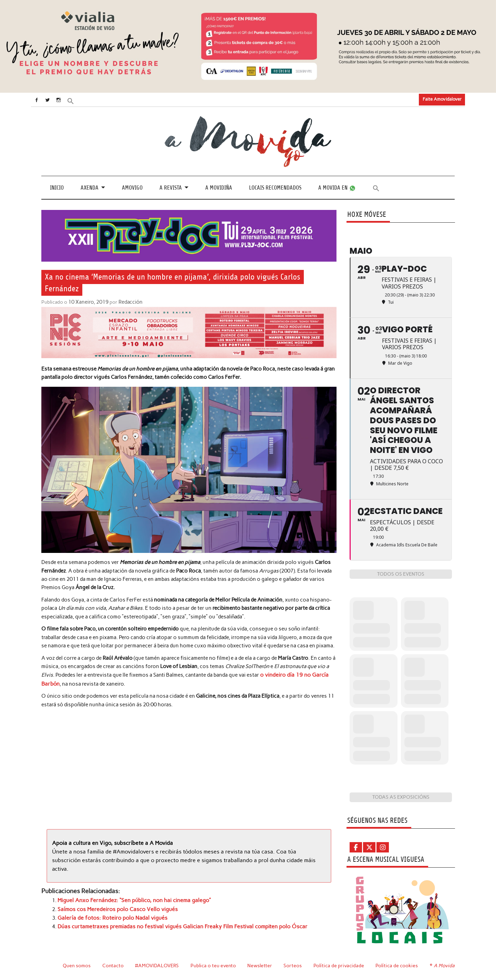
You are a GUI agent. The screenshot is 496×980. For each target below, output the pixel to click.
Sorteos (294, 965)
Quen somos (77, 965)
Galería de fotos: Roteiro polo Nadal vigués (108, 915)
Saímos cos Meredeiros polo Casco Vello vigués (114, 907)
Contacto (113, 965)
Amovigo (132, 187)
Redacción (129, 302)
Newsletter (261, 965)
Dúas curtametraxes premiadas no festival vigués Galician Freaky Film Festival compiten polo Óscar (175, 923)
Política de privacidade (340, 965)
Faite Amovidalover (442, 99)
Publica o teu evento (214, 965)
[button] (78, 100)
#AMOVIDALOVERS (157, 965)
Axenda (90, 187)
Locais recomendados (275, 187)
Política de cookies (398, 965)
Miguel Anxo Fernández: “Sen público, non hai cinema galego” (130, 898)
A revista (171, 187)
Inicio (57, 187)
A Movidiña (219, 187)
